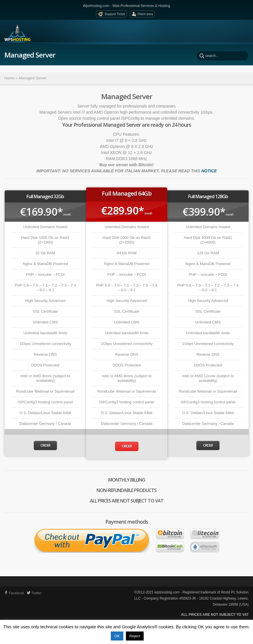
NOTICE (209, 171)
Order (45, 445)
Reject (135, 636)
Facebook (14, 593)
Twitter (34, 593)
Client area (145, 14)
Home (9, 78)
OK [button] (117, 636)
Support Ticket (115, 14)
